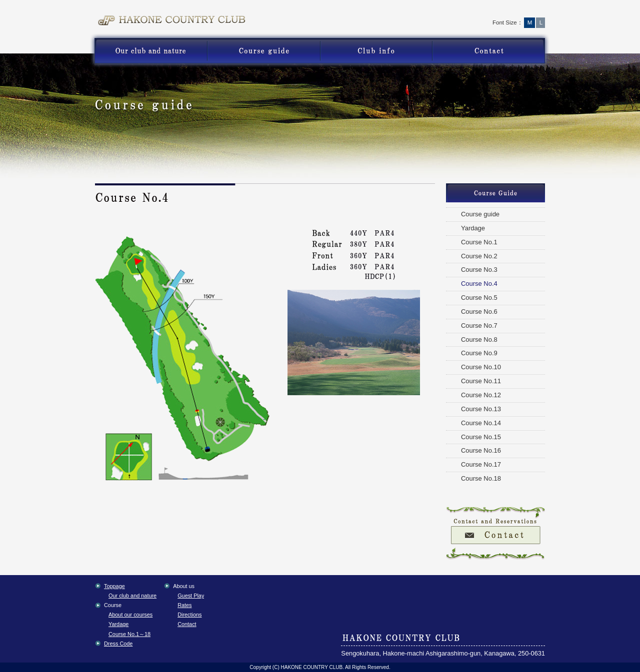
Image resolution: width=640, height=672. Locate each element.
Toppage (427, 12)
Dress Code (118, 644)
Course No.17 (481, 464)
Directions (189, 615)
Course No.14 (481, 423)
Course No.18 (481, 478)
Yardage (473, 228)
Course (264, 51)
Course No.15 (481, 437)
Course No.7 (479, 326)
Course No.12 (481, 395)
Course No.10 (481, 367)
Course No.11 (481, 381)
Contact (491, 51)
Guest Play (376, 51)
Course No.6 (479, 312)
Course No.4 (479, 284)
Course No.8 (479, 339)
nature (149, 51)
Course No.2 (479, 256)
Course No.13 (481, 409)
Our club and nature (132, 596)
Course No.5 (479, 298)
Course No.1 (479, 242)
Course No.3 (479, 270)
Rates (184, 605)
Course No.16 (481, 450)
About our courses (130, 615)
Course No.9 (479, 353)
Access (472, 12)
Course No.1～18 (129, 634)
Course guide (480, 214)
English (520, 12)
